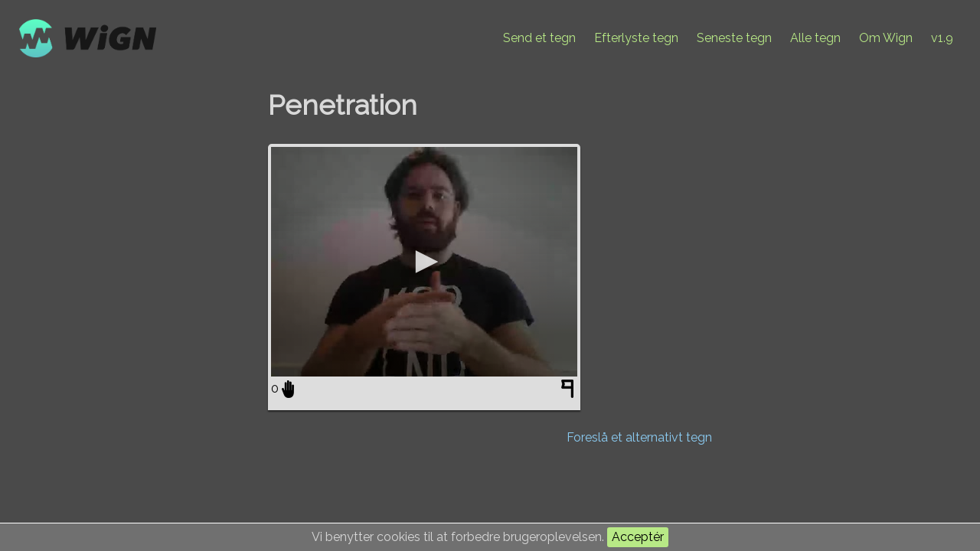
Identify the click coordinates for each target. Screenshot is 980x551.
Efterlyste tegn (636, 38)
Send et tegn (539, 38)
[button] (424, 262)
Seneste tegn (734, 38)
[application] (424, 262)
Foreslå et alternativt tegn (639, 437)
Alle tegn (815, 38)
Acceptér (638, 537)
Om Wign (886, 38)
